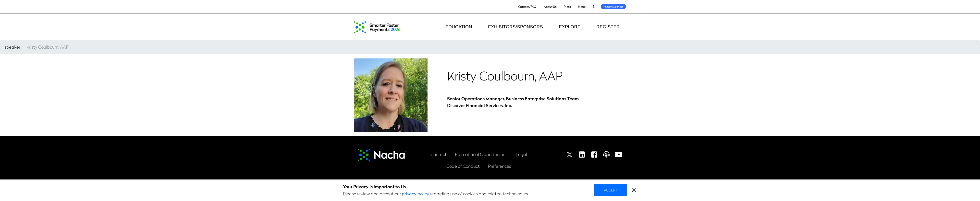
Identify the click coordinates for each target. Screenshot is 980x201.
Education (459, 27)
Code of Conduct (463, 166)
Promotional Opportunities (481, 154)
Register (608, 27)
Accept (611, 190)
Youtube (619, 155)
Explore (570, 27)
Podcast (606, 155)
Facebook (594, 155)
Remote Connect (613, 7)
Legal (521, 154)
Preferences (500, 166)
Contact (439, 154)
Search (594, 7)
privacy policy (416, 194)
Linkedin (582, 155)
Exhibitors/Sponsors (515, 27)
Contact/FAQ (527, 7)
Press (567, 7)
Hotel (582, 7)
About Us (550, 7)
